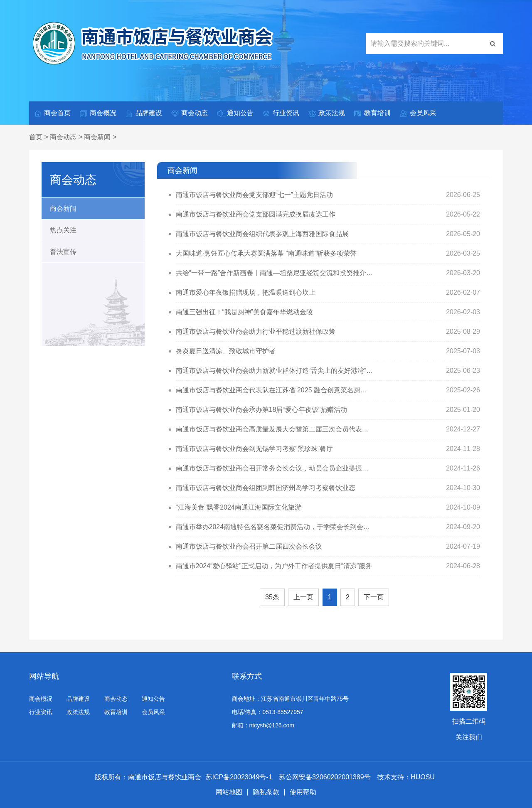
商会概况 (98, 113)
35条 (272, 597)
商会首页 (52, 113)
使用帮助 (303, 792)
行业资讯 (281, 113)
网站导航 (44, 676)
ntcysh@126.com (272, 725)
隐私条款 (266, 792)
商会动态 (189, 113)
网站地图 (229, 792)
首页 (36, 137)
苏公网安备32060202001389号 (326, 777)
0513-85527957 (283, 712)
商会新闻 (97, 137)
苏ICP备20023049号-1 (239, 777)
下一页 (374, 597)
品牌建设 (143, 113)
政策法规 (326, 113)
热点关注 (63, 230)
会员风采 (418, 113)
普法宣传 (63, 252)
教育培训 (372, 113)
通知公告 (235, 113)
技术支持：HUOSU (406, 777)
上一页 (303, 597)
